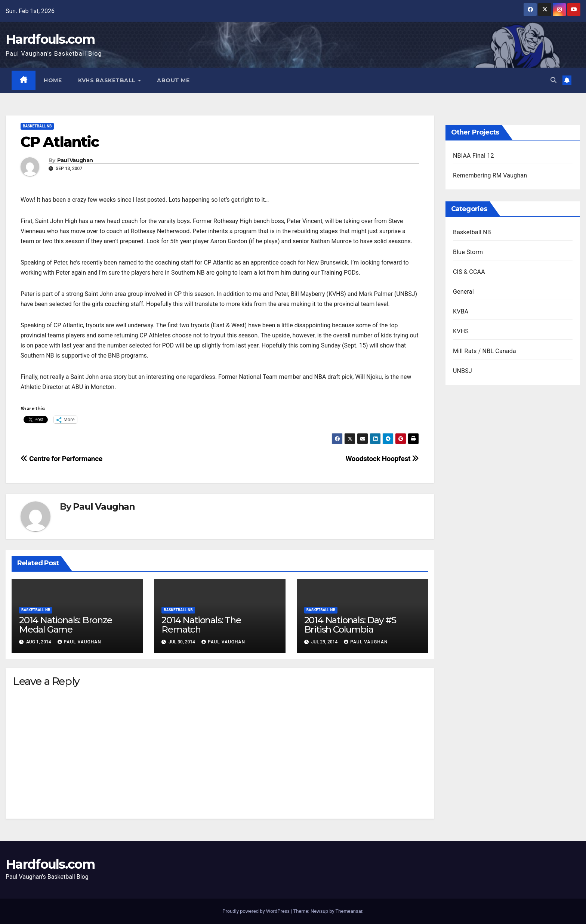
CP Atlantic (60, 142)
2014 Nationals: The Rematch (201, 625)
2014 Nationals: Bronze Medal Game (66, 625)
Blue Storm (468, 252)
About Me (174, 80)
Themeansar (349, 911)
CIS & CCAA (469, 272)
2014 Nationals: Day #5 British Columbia (350, 625)
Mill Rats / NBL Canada (485, 351)
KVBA (461, 311)
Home (53, 80)
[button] (553, 80)
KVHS (461, 331)
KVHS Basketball (108, 80)
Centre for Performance (61, 459)
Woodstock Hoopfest (382, 459)
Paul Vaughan (75, 160)
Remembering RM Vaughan (490, 175)
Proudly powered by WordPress (257, 911)
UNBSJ (462, 371)
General (463, 292)
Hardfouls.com (50, 39)
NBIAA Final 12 (474, 156)
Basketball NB (37, 126)
